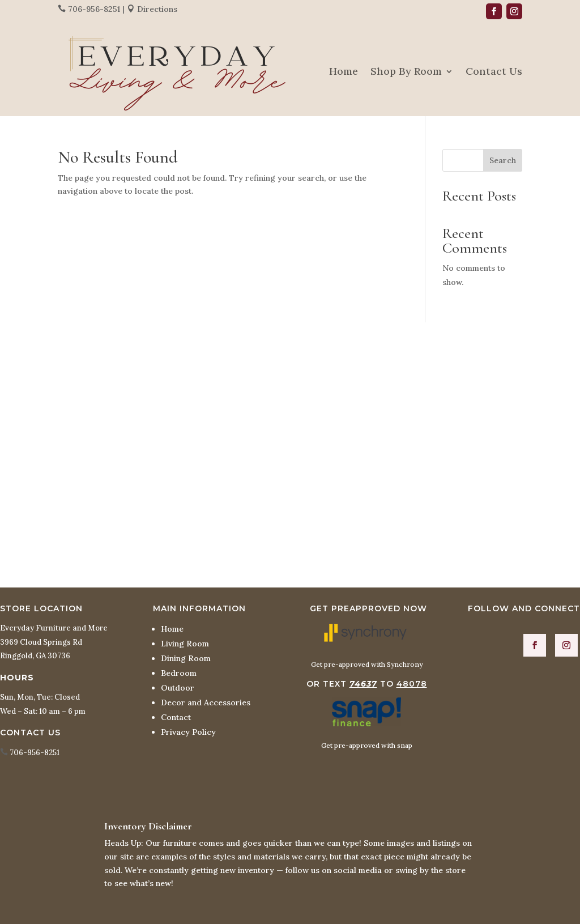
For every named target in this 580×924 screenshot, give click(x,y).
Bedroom (179, 673)
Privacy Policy (188, 732)
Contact (176, 717)
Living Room (185, 644)
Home (344, 71)
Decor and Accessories (206, 702)
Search (503, 160)
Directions (157, 9)
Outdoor (178, 688)
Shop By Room (406, 71)
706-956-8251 (94, 9)
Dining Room (186, 658)
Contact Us (494, 71)
